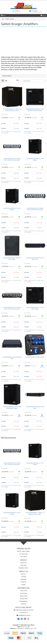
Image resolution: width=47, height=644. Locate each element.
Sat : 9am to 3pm (23, 554)
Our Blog (24, 577)
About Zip (24, 604)
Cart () (43, 16)
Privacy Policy (24, 593)
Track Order (24, 565)
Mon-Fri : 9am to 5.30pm (23, 551)
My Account (23, 563)
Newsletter (24, 579)
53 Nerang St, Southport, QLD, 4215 (23, 610)
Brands (24, 585)
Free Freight (37, 11)
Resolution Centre (23, 568)
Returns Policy (24, 596)
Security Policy (23, 599)
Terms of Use (23, 591)
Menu (3, 16)
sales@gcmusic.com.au (24, 615)
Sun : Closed (23, 556)
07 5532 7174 (24, 613)
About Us (23, 574)
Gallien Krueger (10, 19)
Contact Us (23, 582)
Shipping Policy (23, 601)
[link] (19, 619)
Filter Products (7, 76)
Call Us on (18, 11)
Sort (18, 80)
